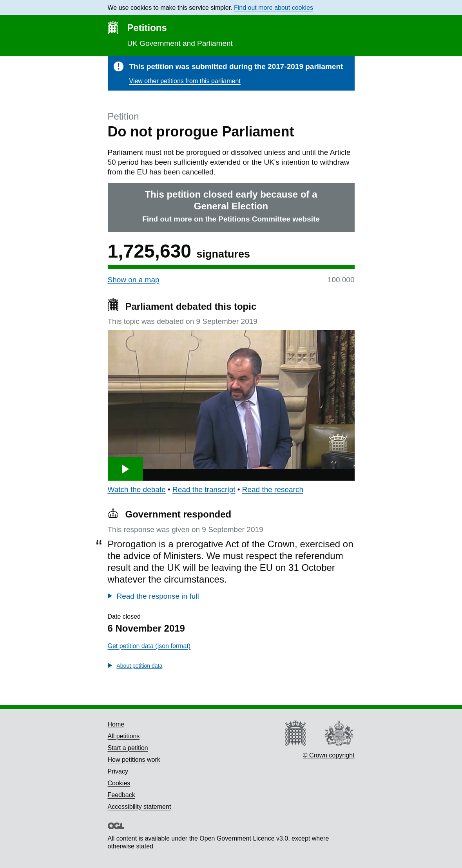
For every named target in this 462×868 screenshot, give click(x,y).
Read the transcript (204, 489)
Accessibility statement (140, 807)
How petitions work (134, 760)
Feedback (121, 795)
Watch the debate (137, 489)
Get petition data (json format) (149, 646)
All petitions (124, 736)
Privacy (118, 771)
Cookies (119, 783)
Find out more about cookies (274, 8)
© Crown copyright (329, 755)
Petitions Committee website (269, 219)
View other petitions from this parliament (185, 81)
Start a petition (128, 748)
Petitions (147, 28)
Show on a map (134, 280)
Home (116, 724)
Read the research (273, 489)
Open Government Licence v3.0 (244, 838)
